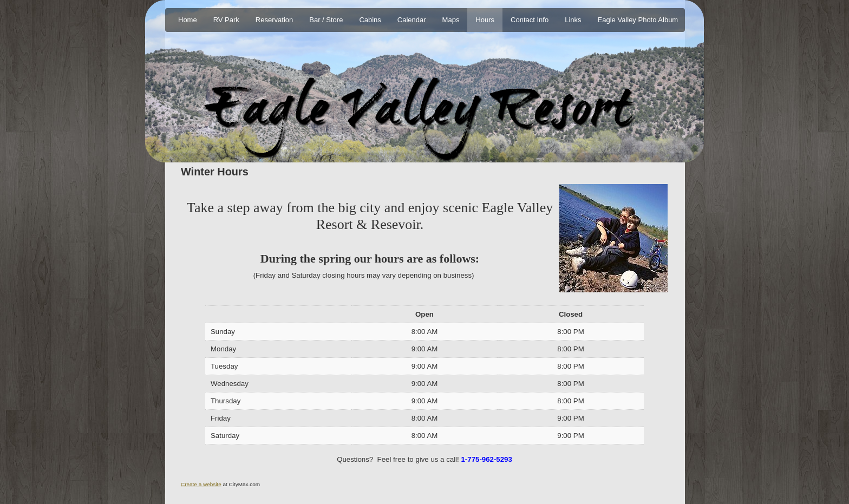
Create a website (201, 484)
